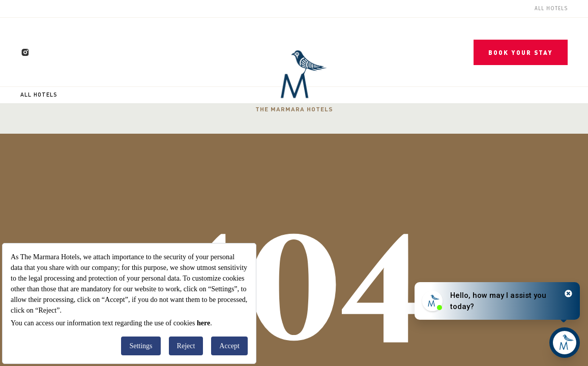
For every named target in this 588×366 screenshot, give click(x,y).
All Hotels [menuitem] (551, 9)
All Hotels (39, 95)
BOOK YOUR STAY (521, 53)
